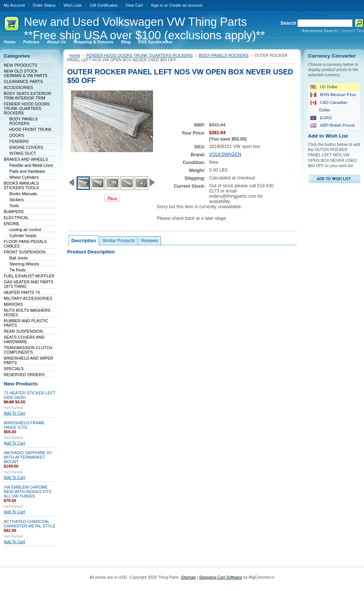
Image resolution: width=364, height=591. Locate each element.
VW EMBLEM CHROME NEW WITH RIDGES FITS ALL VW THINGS (27, 492)
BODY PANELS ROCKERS (24, 121)
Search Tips (353, 31)
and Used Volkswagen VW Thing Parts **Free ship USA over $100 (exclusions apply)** (144, 29)
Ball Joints (19, 258)
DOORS (17, 135)
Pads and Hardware (27, 171)
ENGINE (12, 224)
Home (75, 55)
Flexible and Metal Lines (31, 165)
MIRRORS (13, 304)
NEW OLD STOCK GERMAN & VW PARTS (26, 73)
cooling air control (25, 230)
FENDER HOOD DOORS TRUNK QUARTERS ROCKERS (27, 108)
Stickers (17, 200)
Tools (14, 206)
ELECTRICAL (16, 218)
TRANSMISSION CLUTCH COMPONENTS (28, 350)
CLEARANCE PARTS (23, 81)
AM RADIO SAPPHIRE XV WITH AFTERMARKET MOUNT (28, 457)
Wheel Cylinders (24, 177)
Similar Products (119, 241)
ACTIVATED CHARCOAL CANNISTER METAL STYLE (29, 524)
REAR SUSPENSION (23, 331)
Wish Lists (73, 5)
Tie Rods (17, 270)
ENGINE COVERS (26, 147)
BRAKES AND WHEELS (26, 159)
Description (84, 241)
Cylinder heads (23, 236)
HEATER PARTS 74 (22, 292)
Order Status (44, 5)
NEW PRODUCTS (20, 65)
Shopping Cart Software (220, 577)
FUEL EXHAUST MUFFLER (29, 276)
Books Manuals (23, 194)
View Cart (134, 5)
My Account (14, 5)
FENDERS (19, 141)
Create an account (186, 5)
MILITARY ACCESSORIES (28, 298)
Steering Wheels (24, 264)
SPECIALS (14, 369)
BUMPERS (14, 212)
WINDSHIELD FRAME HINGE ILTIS (24, 425)
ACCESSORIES (18, 87)
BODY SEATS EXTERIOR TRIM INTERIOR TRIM (27, 96)
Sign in (157, 5)
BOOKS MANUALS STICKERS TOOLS (21, 185)
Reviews (150, 241)
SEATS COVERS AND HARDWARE (24, 339)
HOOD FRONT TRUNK (30, 129)
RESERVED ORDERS (24, 375)
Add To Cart (14, 413)
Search (288, 23)
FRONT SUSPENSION (25, 252)
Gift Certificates (103, 5)
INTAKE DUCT (23, 153)
